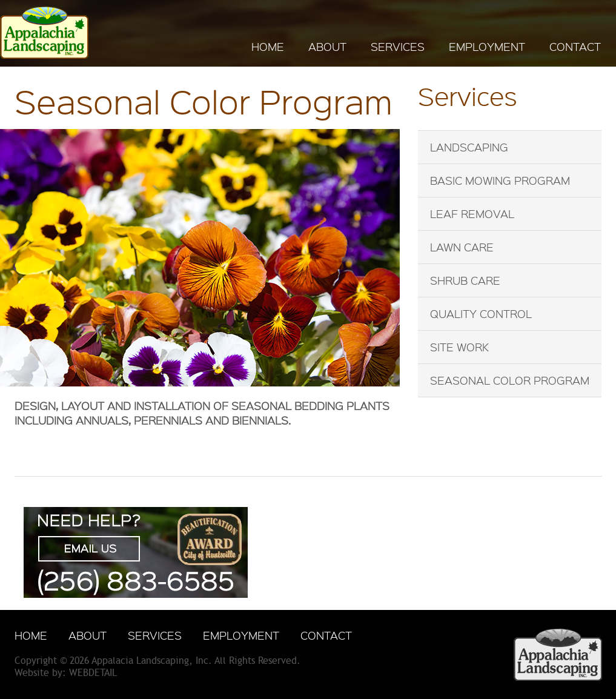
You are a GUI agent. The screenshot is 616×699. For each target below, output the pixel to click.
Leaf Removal (472, 214)
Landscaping (469, 147)
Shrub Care (465, 280)
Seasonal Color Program (510, 380)
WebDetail (93, 673)
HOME (268, 47)
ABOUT (327, 47)
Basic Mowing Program (500, 181)
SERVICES (398, 47)
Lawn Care (462, 247)
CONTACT (575, 47)
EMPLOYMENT (487, 47)
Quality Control (481, 314)
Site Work (459, 347)
